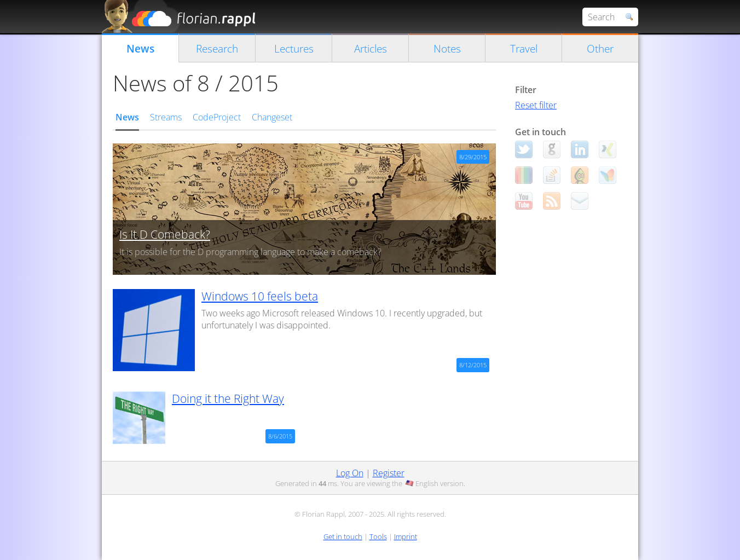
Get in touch (343, 536)
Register (389, 473)
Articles (371, 48)
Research (217, 48)
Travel (524, 48)
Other (600, 48)
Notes (447, 48)
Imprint (406, 536)
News (140, 48)
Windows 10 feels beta (260, 296)
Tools (378, 536)
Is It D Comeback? (165, 234)
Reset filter (536, 105)
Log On (350, 473)
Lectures (294, 48)
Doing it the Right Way (228, 399)
